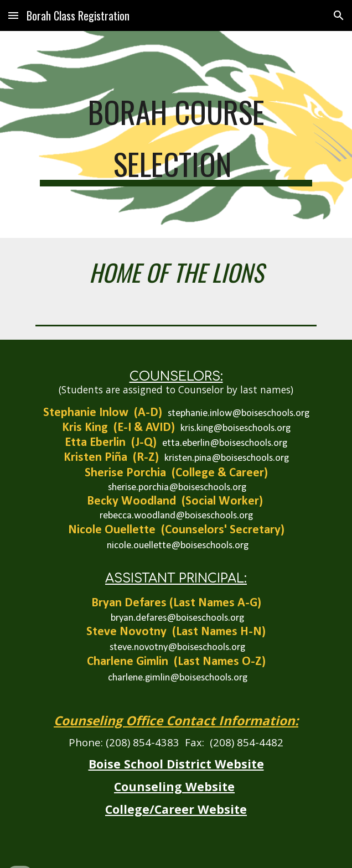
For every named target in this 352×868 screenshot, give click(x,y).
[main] (176, 134)
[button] (13, 15)
